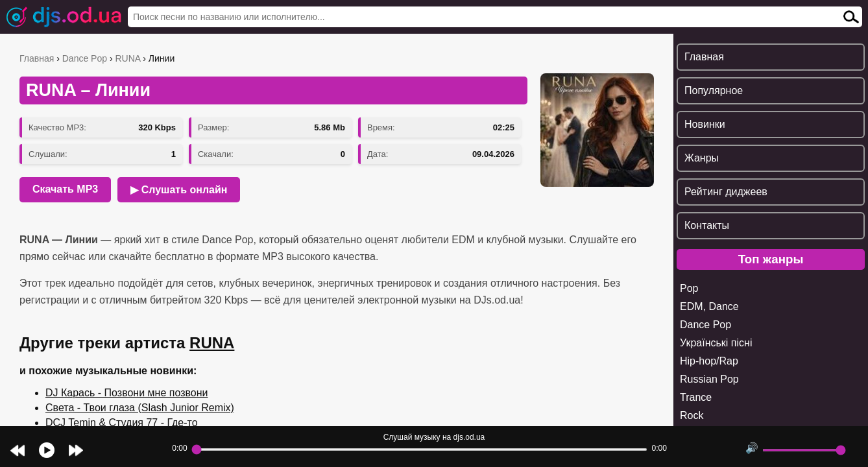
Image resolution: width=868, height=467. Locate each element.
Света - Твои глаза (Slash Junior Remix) (140, 408)
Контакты (707, 225)
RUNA (127, 58)
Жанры (702, 158)
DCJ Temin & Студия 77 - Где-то (122, 423)
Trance (696, 397)
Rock (692, 415)
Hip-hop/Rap (709, 361)
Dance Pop (85, 58)
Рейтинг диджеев (726, 192)
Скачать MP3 (65, 189)
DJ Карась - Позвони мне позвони (127, 393)
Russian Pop (709, 379)
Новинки (705, 124)
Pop (689, 288)
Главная (37, 58)
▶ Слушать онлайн (179, 190)
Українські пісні (716, 343)
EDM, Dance (709, 306)
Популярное (714, 90)
